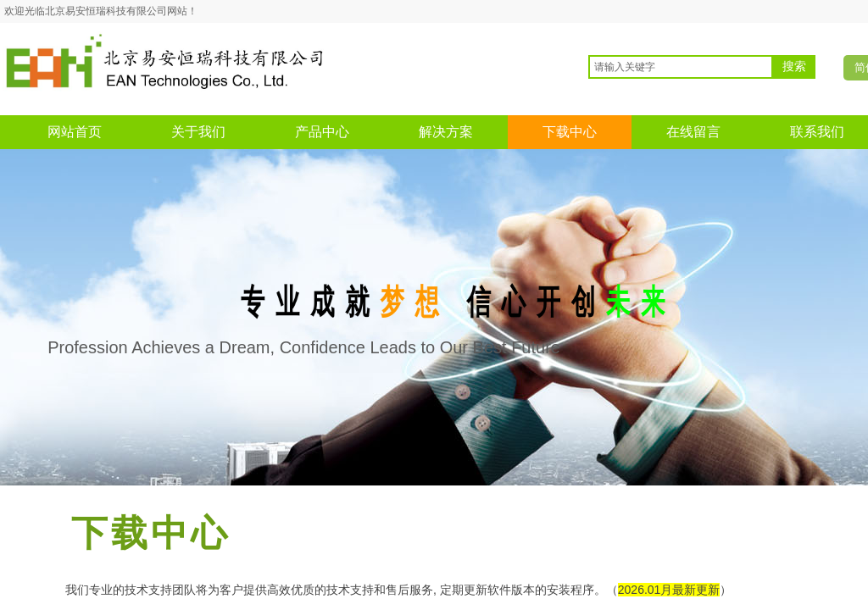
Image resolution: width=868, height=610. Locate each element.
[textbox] (681, 67)
